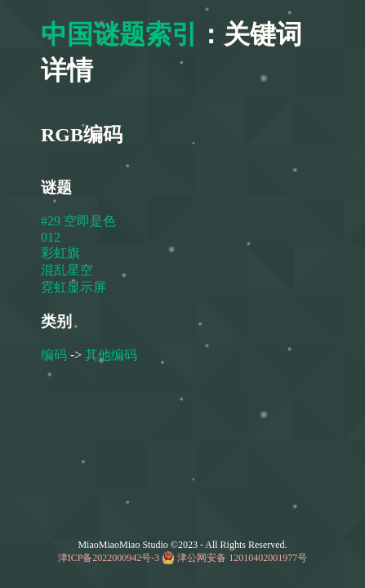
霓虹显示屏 (73, 287)
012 (51, 237)
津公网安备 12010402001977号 (242, 558)
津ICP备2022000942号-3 (109, 558)
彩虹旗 (60, 253)
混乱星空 (67, 270)
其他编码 (111, 355)
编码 (54, 355)
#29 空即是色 (78, 221)
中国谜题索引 (119, 34)
